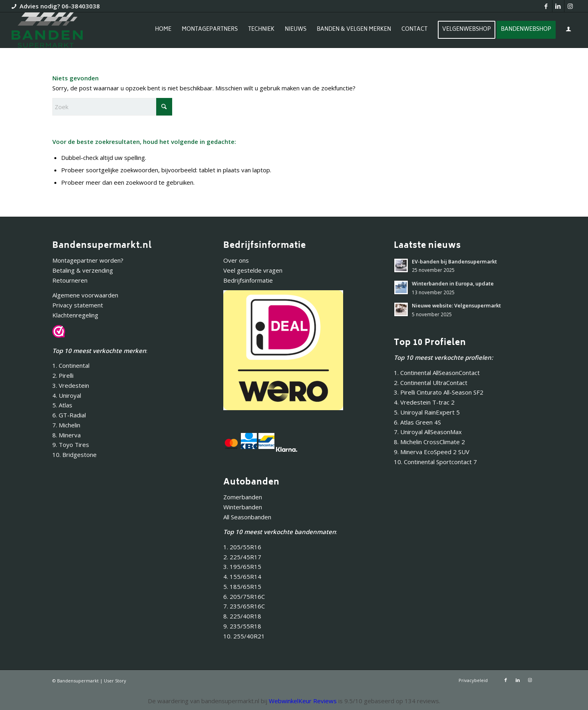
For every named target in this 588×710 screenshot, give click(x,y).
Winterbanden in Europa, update (453, 283)
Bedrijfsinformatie (248, 280)
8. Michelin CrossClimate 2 (430, 442)
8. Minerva (67, 435)
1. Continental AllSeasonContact (437, 373)
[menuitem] (163, 30)
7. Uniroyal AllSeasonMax (428, 432)
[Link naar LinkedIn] (558, 6)
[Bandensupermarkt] (47, 30)
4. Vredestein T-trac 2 (424, 402)
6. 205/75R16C (244, 596)
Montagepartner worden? (88, 260)
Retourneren (70, 280)
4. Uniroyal (67, 395)
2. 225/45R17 (242, 557)
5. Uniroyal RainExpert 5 (427, 412)
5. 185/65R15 (242, 586)
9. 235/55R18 (242, 626)
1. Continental (71, 365)
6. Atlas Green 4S (417, 422)
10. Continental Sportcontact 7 (435, 462)
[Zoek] (112, 107)
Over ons (236, 260)
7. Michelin (66, 425)
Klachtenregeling (75, 315)
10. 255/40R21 (244, 636)
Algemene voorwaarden (85, 295)
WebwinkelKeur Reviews (303, 701)
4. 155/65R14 (242, 576)
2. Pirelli (63, 375)
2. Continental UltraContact (431, 383)
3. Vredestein (71, 385)
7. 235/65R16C (244, 606)
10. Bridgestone (74, 455)
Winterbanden (243, 507)
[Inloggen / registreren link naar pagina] (568, 31)
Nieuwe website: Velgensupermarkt (456, 305)
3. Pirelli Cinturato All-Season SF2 (439, 392)
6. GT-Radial (69, 415)
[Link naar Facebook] (546, 6)
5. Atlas (62, 405)
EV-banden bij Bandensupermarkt (454, 261)
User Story (115, 681)
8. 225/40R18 (242, 616)
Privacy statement (78, 305)
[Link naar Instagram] (570, 6)
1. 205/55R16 (242, 547)
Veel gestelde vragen (253, 270)
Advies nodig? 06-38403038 (60, 6)
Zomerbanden (243, 497)
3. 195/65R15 (242, 566)
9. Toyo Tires (71, 445)
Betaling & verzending (83, 270)
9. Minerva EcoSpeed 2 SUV (432, 452)
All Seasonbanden (247, 517)
